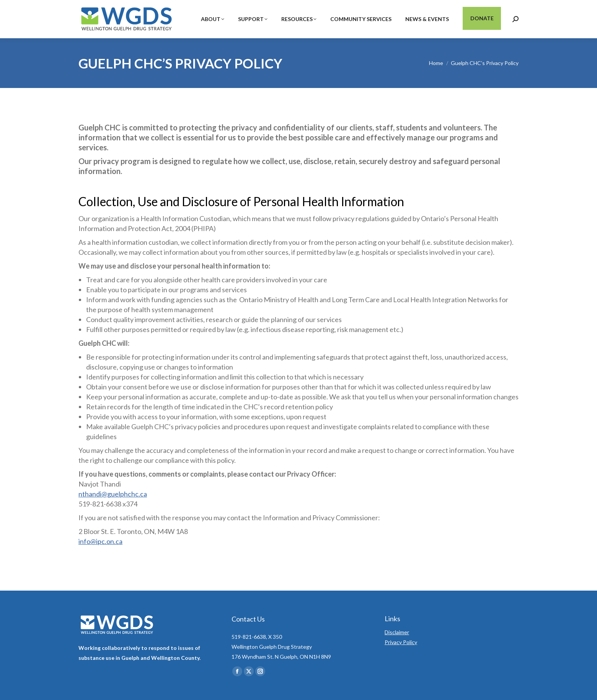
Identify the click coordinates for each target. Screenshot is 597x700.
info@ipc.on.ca (100, 541)
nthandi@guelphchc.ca (113, 494)
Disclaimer (397, 632)
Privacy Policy (401, 642)
